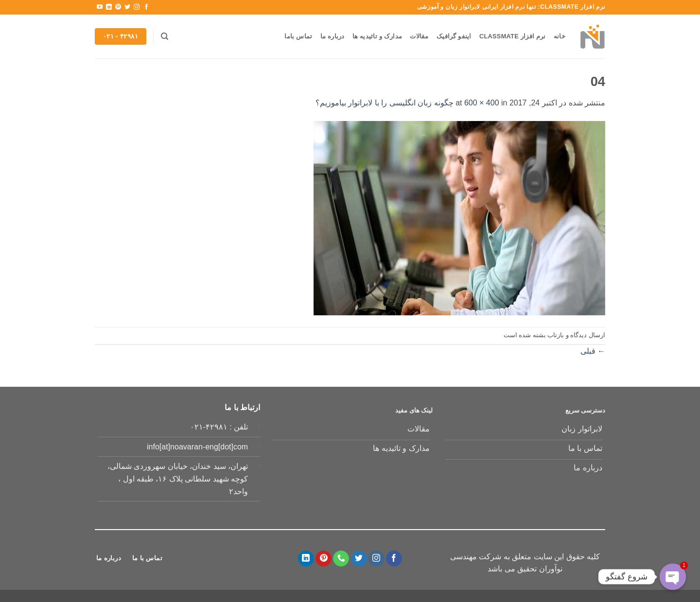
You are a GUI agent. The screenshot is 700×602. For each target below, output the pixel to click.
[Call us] (341, 559)
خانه (560, 36)
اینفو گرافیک (454, 36)
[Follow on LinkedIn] (109, 7)
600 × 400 (482, 103)
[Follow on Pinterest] (118, 7)
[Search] (165, 36)
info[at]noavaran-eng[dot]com (197, 447)
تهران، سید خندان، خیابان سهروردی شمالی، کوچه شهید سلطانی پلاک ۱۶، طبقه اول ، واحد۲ (178, 479)
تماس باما (298, 36)
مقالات (419, 36)
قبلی (593, 351)
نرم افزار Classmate (513, 36)
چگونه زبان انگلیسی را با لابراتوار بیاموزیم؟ (385, 103)
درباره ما (332, 36)
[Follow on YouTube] (100, 7)
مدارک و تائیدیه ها (377, 36)
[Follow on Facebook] (146, 7)
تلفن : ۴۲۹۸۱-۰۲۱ (219, 427)
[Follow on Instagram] (137, 7)
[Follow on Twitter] (127, 7)
